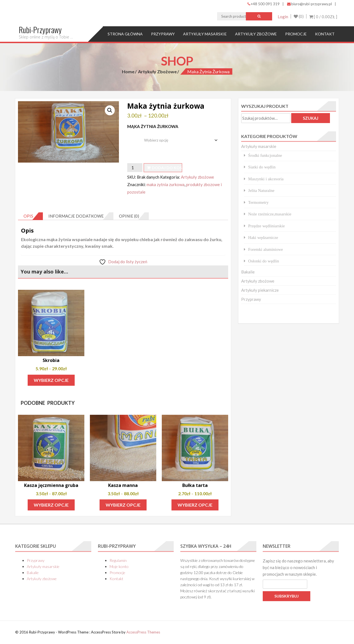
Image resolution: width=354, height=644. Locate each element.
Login (282, 17)
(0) (298, 17)
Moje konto (119, 567)
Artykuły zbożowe (256, 34)
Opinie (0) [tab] (129, 216)
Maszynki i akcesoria (266, 179)
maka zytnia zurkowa (166, 185)
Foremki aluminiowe (265, 249)
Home (128, 71)
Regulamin (118, 561)
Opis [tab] (28, 216)
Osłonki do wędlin (263, 261)
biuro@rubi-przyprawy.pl (309, 4)
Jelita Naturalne (261, 190)
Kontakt (325, 34)
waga (133, 136)
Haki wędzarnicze (263, 237)
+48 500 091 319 (264, 4)
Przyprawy (163, 34)
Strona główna (125, 34)
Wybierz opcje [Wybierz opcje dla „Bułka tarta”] (195, 505)
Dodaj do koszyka (167, 168)
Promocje (296, 34)
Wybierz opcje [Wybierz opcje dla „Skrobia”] (51, 380)
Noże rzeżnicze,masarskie (270, 214)
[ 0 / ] (323, 17)
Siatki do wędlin (262, 167)
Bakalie (248, 272)
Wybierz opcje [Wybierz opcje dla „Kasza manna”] (123, 505)
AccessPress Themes (143, 632)
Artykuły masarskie (205, 34)
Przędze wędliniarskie (266, 226)
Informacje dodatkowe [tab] (76, 216)
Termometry (258, 202)
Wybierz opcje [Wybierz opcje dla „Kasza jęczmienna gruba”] (51, 505)
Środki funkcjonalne (265, 155)
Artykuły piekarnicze (260, 290)
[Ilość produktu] (135, 168)
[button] (110, 110)
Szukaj (311, 118)
